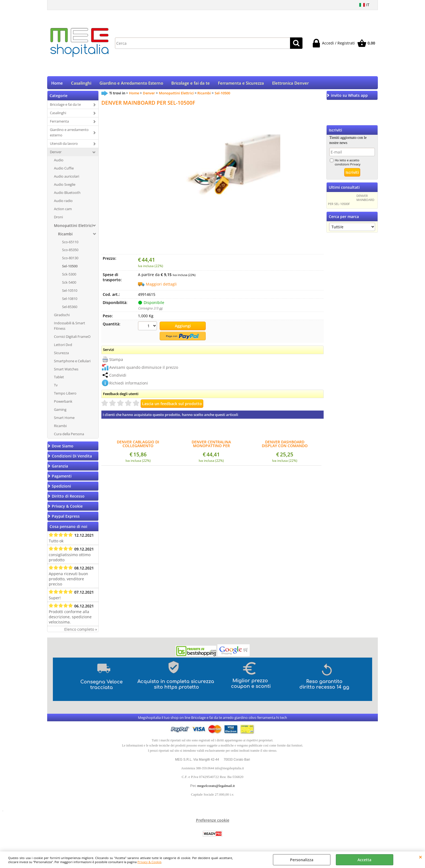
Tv (56, 387)
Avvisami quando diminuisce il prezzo (144, 368)
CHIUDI (421, 857)
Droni (58, 219)
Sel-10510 (70, 292)
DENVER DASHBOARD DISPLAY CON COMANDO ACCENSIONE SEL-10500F (285, 445)
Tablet (59, 379)
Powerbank (63, 403)
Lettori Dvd (63, 346)
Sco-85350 (70, 252)
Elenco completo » (81, 631)
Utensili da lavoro (64, 145)
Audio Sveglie (65, 186)
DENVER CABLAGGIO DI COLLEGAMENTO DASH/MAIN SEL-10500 (138, 445)
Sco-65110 (70, 244)
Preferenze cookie (213, 822)
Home (57, 84)
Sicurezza (61, 354)
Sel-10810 (70, 300)
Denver (56, 154)
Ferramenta (59, 123)
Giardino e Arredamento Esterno (131, 84)
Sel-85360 (70, 309)
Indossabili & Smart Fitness (70, 328)
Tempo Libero (65, 395)
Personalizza (302, 860)
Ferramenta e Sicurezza (241, 84)
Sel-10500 (70, 268)
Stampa (116, 361)
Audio (59, 162)
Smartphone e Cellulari (72, 363)
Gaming (60, 411)
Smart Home (64, 419)
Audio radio (63, 202)
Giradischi (62, 317)
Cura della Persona (69, 436)
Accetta (364, 860)
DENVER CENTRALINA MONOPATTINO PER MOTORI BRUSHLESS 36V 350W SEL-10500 (211, 445)
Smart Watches (66, 371)
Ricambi (65, 236)
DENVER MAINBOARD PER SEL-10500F (351, 202)
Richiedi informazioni (129, 384)
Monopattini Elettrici (73, 227)
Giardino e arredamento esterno (69, 134)
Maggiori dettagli (161, 286)
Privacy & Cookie (149, 862)
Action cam (63, 210)
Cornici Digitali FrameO (72, 338)
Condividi (118, 376)
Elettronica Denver (290, 84)
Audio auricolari (67, 178)
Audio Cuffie (64, 170)
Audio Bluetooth (67, 194)
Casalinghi (81, 84)
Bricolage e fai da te (191, 84)
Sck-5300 (69, 276)
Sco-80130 (70, 260)
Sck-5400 (69, 284)
